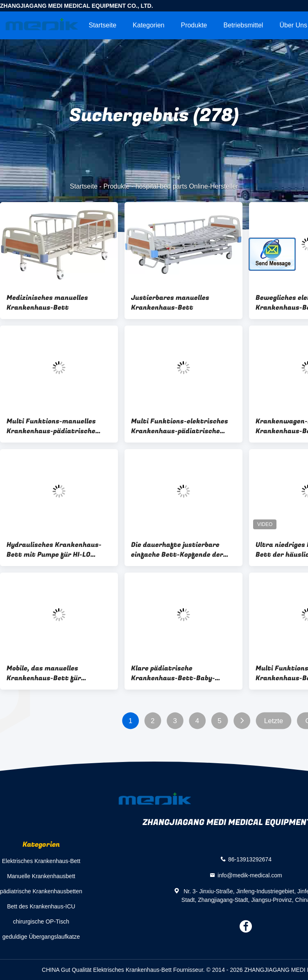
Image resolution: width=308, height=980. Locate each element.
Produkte (194, 25)
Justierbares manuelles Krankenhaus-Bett (170, 303)
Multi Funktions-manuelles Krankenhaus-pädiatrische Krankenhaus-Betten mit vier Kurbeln (55, 426)
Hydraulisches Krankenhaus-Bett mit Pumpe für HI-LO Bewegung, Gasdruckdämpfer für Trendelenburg (55, 550)
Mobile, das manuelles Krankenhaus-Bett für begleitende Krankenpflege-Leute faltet (52, 673)
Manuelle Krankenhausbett (41, 876)
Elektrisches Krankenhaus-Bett (41, 861)
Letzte (274, 721)
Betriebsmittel (243, 25)
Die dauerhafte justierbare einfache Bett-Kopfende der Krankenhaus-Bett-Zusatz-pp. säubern (181, 550)
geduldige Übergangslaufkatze (41, 937)
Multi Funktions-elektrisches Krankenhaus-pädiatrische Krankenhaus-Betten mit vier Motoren (180, 426)
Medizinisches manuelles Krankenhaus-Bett (47, 303)
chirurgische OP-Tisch (41, 922)
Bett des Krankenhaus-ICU (41, 906)
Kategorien (148, 25)
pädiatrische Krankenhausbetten (41, 891)
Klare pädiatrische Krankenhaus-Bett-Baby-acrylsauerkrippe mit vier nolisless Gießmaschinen (173, 673)
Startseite (102, 25)
